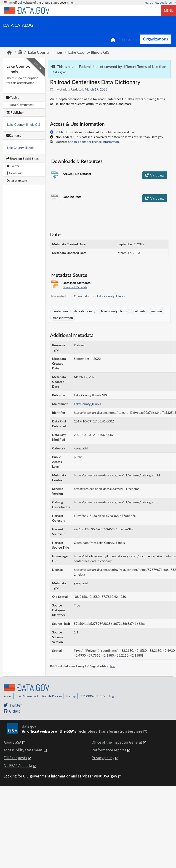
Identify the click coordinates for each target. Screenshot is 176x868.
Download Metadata (75, 287)
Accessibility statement (23, 750)
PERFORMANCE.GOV (92, 696)
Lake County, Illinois (45, 52)
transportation (63, 318)
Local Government (22, 105)
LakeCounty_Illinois (21, 148)
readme (157, 311)
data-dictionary (85, 311)
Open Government (27, 696)
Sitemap (71, 696)
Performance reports (109, 750)
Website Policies (52, 696)
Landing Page (72, 197)
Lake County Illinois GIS (89, 52)
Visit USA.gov (105, 776)
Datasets (129, 40)
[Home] (27, 11)
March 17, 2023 (96, 89)
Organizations (156, 39)
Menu (169, 10)
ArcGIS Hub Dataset (77, 174)
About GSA (12, 742)
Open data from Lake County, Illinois (100, 296)
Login (113, 696)
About (8, 696)
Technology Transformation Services (110, 731)
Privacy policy (103, 758)
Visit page (155, 175)
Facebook (14, 173)
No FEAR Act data (18, 766)
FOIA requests (15, 758)
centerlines (60, 311)
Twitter (13, 166)
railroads (139, 311)
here (113, 666)
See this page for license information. (94, 142)
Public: (60, 132)
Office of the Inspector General (117, 742)
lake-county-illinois (115, 311)
